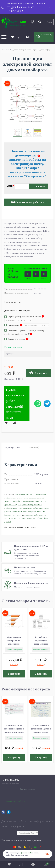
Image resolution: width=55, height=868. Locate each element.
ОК (47, 854)
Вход (49, 22)
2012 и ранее (31, 527)
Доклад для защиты (16, 339)
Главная (5, 50)
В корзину (38, 373)
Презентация (13, 325)
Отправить (39, 186)
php (6, 527)
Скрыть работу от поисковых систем (24, 316)
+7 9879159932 (11, 780)
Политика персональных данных (21, 840)
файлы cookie (27, 853)
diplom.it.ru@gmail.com (15, 801)
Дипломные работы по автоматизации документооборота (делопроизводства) (27, 511)
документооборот (16, 527)
